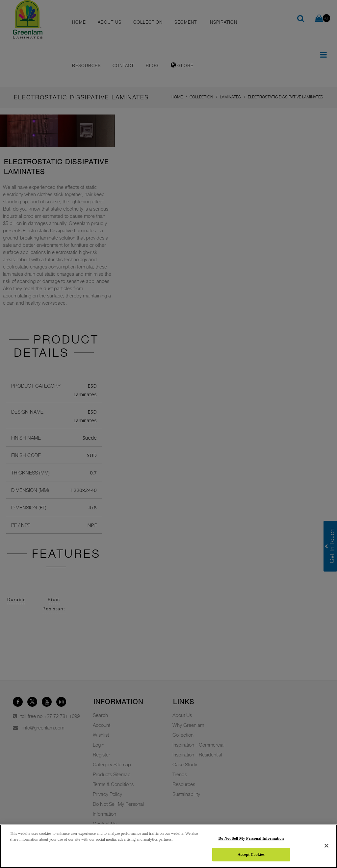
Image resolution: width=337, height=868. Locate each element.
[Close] (326, 846)
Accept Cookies (251, 855)
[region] (168, 846)
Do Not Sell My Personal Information (251, 838)
